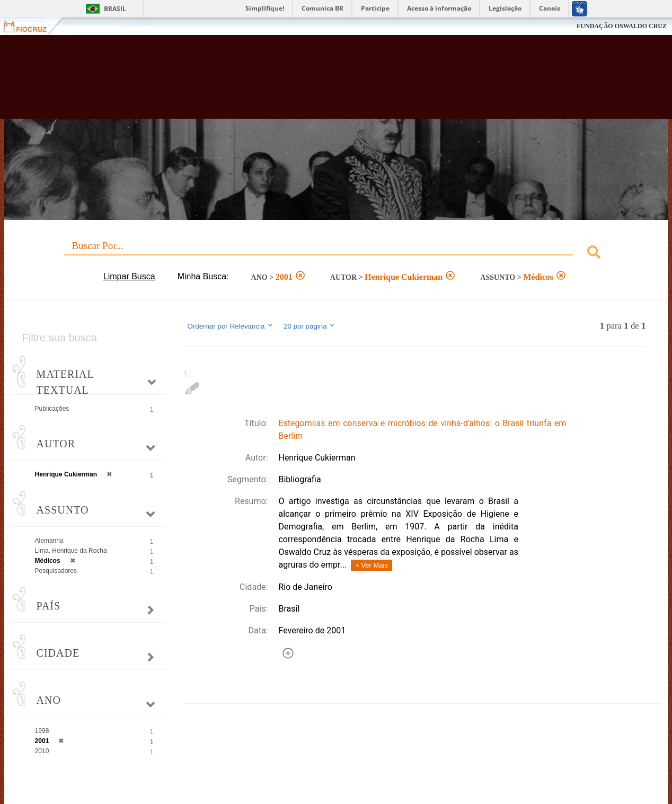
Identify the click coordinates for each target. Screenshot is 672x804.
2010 (42, 751)
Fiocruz (32, 26)
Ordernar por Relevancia (230, 326)
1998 (42, 731)
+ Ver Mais (372, 565)
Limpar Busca (129, 276)
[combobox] (336, 254)
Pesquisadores (56, 571)
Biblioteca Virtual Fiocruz (294, 82)
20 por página (310, 326)
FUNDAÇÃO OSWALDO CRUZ (622, 26)
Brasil (115, 9)
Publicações (52, 409)
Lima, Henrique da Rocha (71, 551)
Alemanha (49, 541)
